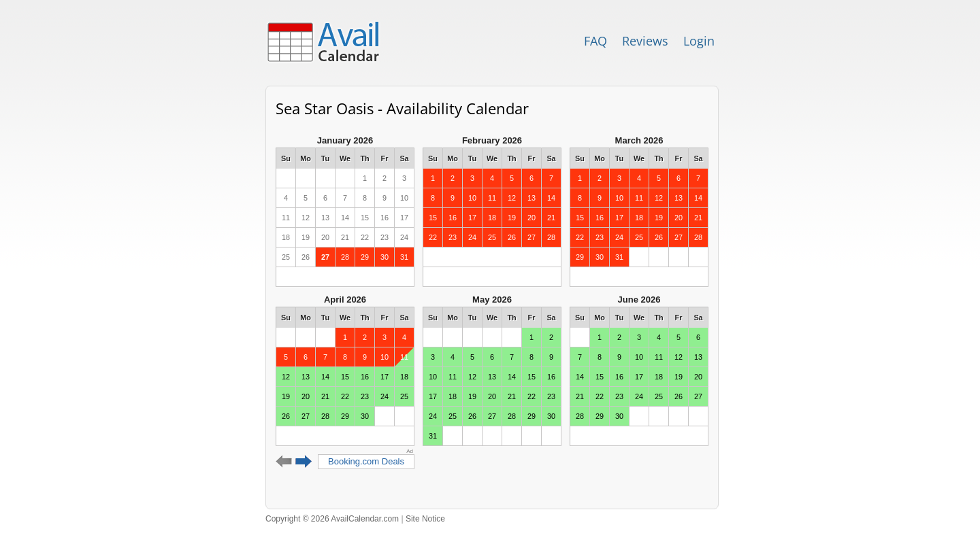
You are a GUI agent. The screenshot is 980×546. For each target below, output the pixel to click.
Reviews (645, 41)
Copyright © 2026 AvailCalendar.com (332, 519)
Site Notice (425, 519)
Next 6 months (304, 462)
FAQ (595, 41)
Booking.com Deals (366, 461)
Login (699, 41)
